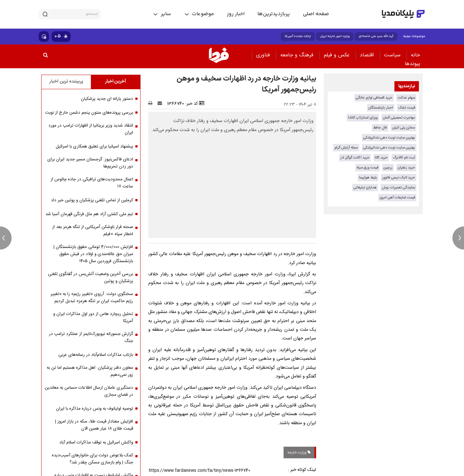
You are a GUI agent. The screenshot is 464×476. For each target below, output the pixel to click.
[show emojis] (44, 37)
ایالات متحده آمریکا (298, 36)
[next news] (458, 238)
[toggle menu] (199, 14)
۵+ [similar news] (61, 36)
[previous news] (6, 238)
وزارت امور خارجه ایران (335, 36)
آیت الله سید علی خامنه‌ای (376, 36)
